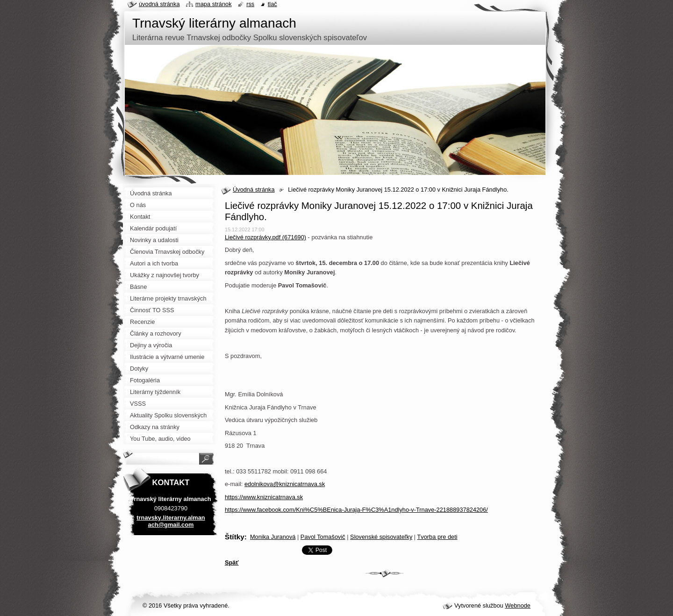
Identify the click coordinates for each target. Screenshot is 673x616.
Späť (232, 562)
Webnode (518, 605)
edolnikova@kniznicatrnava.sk (285, 484)
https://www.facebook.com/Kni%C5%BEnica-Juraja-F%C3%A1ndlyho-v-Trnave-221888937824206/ (356, 510)
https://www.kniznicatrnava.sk (264, 497)
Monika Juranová (273, 537)
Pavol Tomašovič (323, 537)
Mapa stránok (214, 4)
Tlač (272, 4)
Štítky (235, 537)
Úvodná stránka (254, 190)
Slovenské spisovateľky (381, 537)
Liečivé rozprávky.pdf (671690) (265, 237)
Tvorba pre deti (437, 537)
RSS (250, 4)
